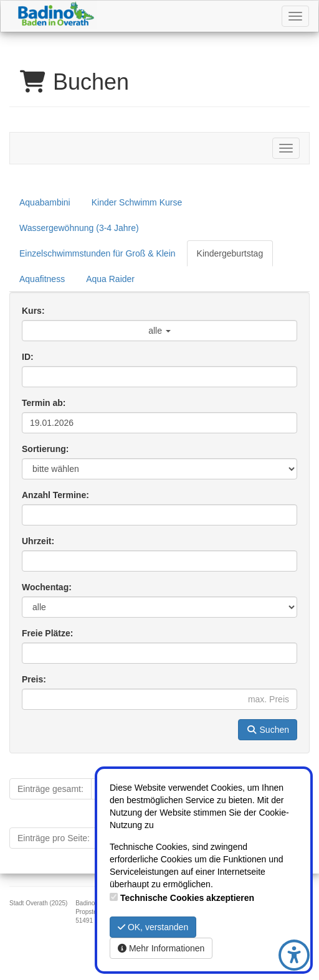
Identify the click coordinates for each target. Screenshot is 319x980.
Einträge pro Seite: (54, 838)
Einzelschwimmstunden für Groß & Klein (98, 253)
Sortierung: (45, 449)
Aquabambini (45, 202)
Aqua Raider (110, 279)
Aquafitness (42, 279)
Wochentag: (47, 587)
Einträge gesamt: (50, 789)
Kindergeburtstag (230, 253)
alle (159, 331)
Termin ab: (44, 403)
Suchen (268, 730)
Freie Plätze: (47, 633)
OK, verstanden (153, 927)
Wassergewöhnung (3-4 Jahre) (79, 228)
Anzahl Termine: (55, 495)
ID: (28, 357)
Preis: (34, 679)
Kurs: (33, 311)
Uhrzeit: (38, 541)
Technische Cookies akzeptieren (187, 898)
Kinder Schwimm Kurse (137, 202)
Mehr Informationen (161, 948)
